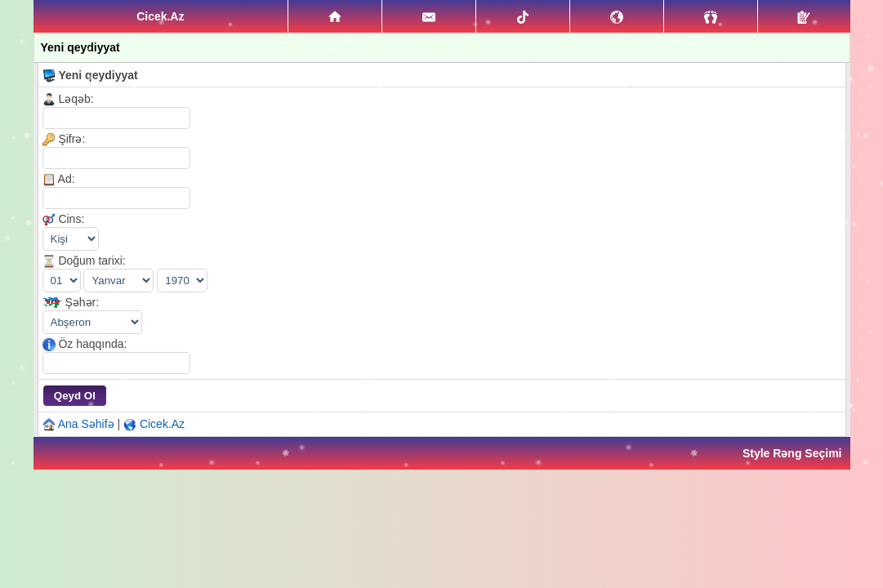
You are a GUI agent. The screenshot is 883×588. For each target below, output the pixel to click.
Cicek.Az (162, 424)
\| (92, 322)
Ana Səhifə (86, 424)
